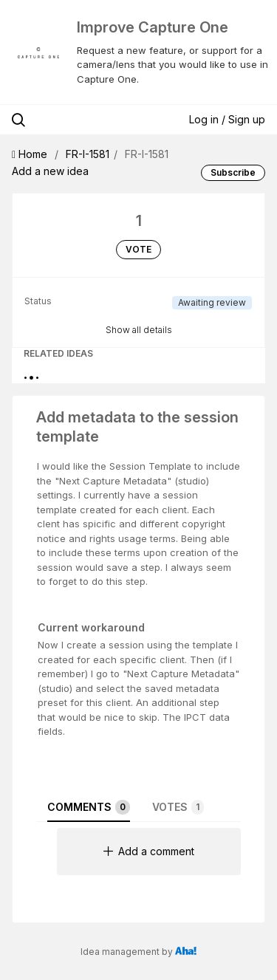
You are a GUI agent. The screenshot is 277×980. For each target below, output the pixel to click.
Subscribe (233, 172)
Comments (89, 807)
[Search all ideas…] (88, 120)
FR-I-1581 (88, 154)
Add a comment (149, 851)
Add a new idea (50, 171)
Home (31, 154)
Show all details (139, 330)
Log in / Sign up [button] (227, 119)
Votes (178, 807)
